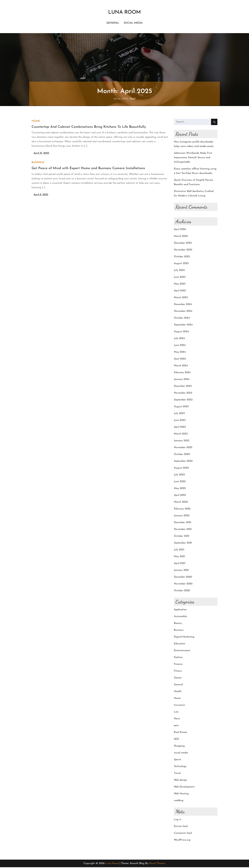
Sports (178, 760)
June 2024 (180, 346)
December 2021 (183, 523)
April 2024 (180, 360)
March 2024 (181, 366)
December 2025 (183, 244)
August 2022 (181, 469)
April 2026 (180, 230)
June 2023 (180, 421)
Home (36, 122)
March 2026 (181, 237)
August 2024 (181, 332)
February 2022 (182, 510)
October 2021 (182, 537)
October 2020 (182, 591)
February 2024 (182, 373)
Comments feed (183, 834)
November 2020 (183, 585)
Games (178, 679)
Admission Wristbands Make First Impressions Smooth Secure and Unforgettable (193, 158)
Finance (178, 665)
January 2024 (182, 380)
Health (178, 692)
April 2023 (180, 428)
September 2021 (183, 544)
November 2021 (183, 530)
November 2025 (183, 251)
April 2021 (180, 564)
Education (180, 645)
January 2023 (182, 441)
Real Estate (180, 733)
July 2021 (179, 551)
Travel (177, 774)
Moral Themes (157, 864)
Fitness (178, 672)
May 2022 (180, 489)
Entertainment (182, 651)
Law (176, 713)
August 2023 (181, 407)
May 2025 (180, 285)
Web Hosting (181, 794)
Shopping (179, 747)
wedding (179, 801)
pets (176, 726)
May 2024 (180, 353)
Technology (180, 767)
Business (38, 163)
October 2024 (182, 319)
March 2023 (181, 435)
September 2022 (183, 462)
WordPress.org (182, 841)
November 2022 (183, 448)
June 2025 (180, 278)
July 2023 (179, 414)
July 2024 (179, 339)
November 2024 (183, 312)
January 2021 (181, 571)
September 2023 (183, 401)
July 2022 (179, 476)
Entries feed (181, 827)
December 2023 (183, 387)
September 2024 (183, 326)
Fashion (178, 658)
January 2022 (182, 516)
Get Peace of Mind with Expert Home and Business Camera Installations (88, 169)
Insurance (179, 706)
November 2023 (183, 394)
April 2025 (180, 291)
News (177, 719)
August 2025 (181, 264)
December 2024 (183, 305)
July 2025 (179, 271)
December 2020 (183, 578)
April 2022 (180, 496)
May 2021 (179, 557)
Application (180, 610)
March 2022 (181, 503)
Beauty (178, 624)
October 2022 (182, 455)
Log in (178, 820)
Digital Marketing (184, 638)
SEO (177, 740)
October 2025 (182, 257)
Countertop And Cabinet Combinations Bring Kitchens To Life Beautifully (89, 128)
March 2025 (181, 298)
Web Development (184, 788)
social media (133, 23)
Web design (180, 781)
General (113, 23)
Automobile (180, 617)
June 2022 (180, 482)
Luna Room (124, 13)
